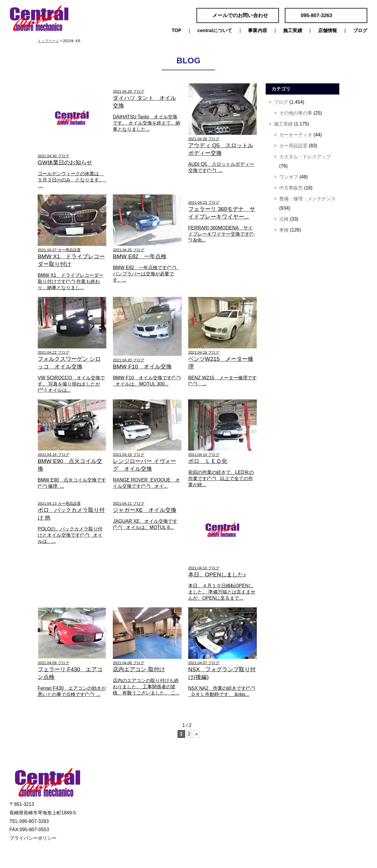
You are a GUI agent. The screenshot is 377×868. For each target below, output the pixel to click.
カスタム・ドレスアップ (305, 157)
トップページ (48, 41)
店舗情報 (328, 30)
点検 (284, 219)
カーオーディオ (296, 135)
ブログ (360, 30)
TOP (177, 30)
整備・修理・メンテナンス (307, 199)
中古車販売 (291, 188)
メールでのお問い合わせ (240, 15)
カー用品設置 (293, 146)
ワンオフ (289, 177)
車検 (284, 230)
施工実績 (293, 30)
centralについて (215, 30)
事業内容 (258, 30)
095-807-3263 (316, 15)
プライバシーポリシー (33, 838)
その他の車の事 (296, 113)
